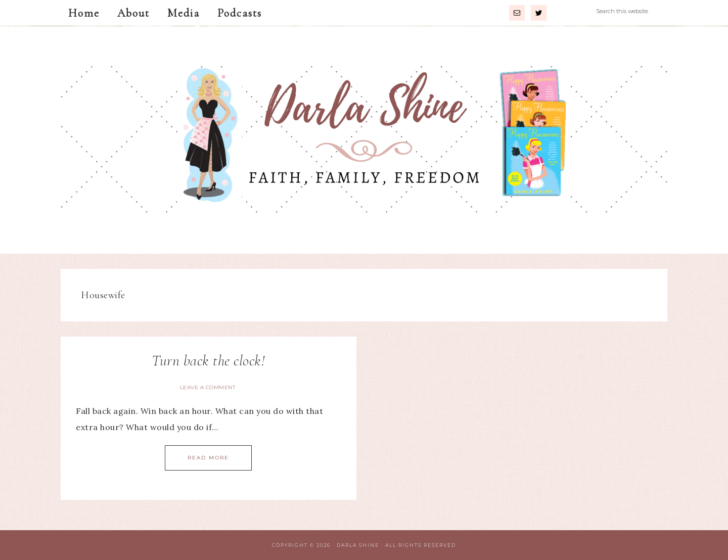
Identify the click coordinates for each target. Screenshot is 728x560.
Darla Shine (364, 140)
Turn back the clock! (208, 361)
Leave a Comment (208, 387)
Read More (208, 458)
